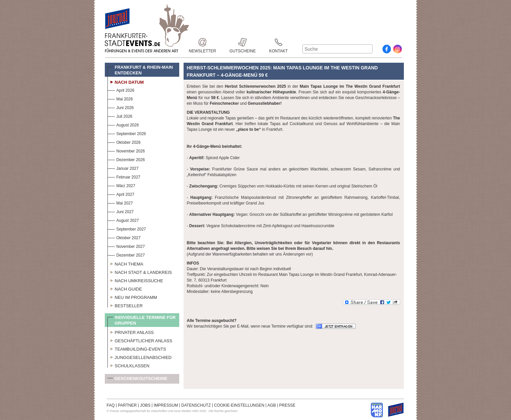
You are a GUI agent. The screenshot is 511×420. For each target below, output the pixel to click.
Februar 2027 (124, 176)
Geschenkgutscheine (138, 380)
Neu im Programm (132, 297)
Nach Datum (126, 81)
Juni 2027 (121, 211)
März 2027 (121, 185)
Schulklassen (129, 365)
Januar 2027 (123, 168)
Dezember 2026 (126, 159)
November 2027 (126, 246)
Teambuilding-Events (137, 348)
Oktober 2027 (124, 237)
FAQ (111, 405)
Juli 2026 (120, 116)
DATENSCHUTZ (196, 405)
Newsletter (203, 42)
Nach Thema (125, 263)
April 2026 (121, 90)
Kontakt (278, 42)
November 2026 (126, 150)
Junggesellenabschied (140, 357)
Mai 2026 (120, 98)
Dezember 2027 (126, 254)
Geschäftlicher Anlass (140, 340)
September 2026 (127, 133)
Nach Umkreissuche (135, 280)
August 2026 (123, 124)
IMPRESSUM (166, 405)
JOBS (145, 405)
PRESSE (287, 405)
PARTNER (127, 405)
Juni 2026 (121, 107)
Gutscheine (243, 42)
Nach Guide (125, 288)
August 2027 (123, 220)
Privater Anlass (131, 332)
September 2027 (127, 228)
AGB (272, 405)
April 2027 (121, 194)
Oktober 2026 (124, 142)
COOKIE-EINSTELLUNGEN (239, 405)
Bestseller (125, 305)
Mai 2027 (120, 202)
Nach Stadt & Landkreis (140, 272)
